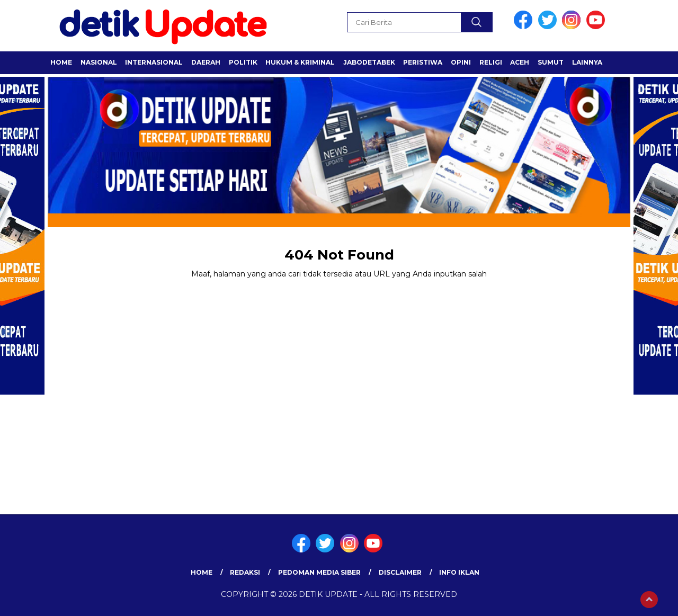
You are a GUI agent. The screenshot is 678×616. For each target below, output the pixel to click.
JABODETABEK (369, 62)
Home (61, 62)
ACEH (520, 62)
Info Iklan (459, 572)
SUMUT (551, 62)
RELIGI (491, 62)
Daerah (206, 62)
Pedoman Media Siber (319, 572)
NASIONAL (99, 62)
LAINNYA (587, 62)
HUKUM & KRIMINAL (300, 62)
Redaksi (245, 572)
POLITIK (243, 62)
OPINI (461, 62)
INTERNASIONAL (154, 62)
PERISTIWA (423, 62)
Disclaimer (400, 572)
